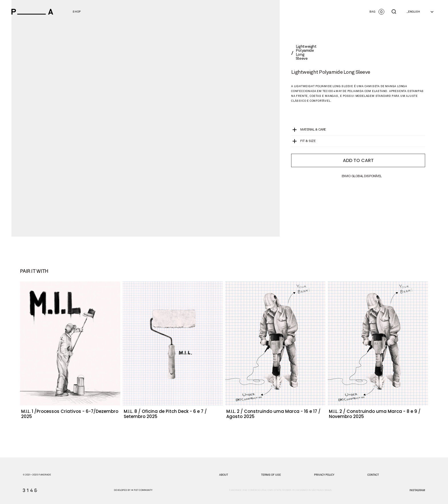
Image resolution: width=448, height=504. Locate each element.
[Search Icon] (394, 12)
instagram (417, 490)
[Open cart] (377, 12)
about (224, 475)
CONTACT (373, 475)
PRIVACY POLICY (324, 475)
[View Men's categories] (77, 12)
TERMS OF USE (271, 475)
